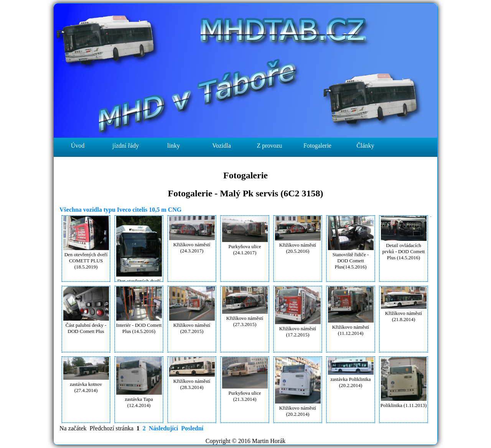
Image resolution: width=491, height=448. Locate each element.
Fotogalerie (317, 146)
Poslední (192, 428)
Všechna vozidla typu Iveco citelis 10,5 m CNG (120, 210)
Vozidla (222, 146)
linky (174, 146)
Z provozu (269, 146)
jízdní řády (126, 146)
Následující (163, 428)
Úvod (78, 146)
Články (365, 146)
